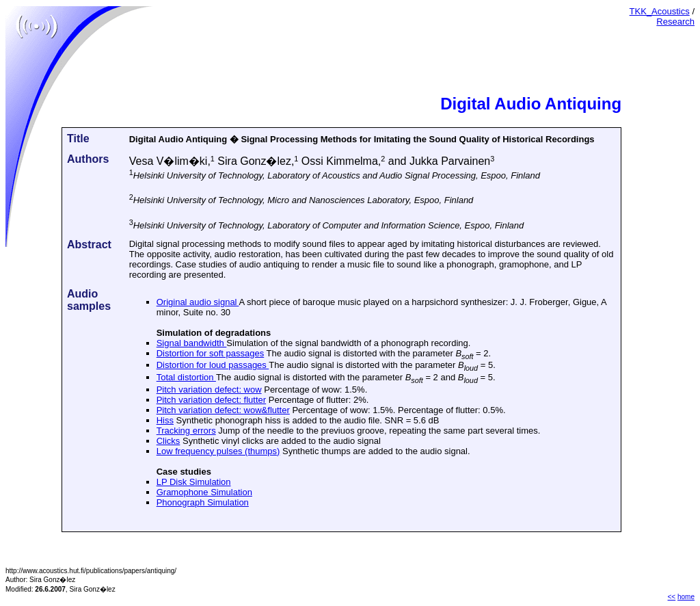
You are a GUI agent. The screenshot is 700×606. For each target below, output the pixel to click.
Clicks (169, 441)
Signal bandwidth (192, 343)
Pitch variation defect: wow (209, 390)
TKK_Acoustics (660, 11)
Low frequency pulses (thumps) (218, 451)
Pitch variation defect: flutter (211, 400)
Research (675, 22)
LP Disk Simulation (194, 482)
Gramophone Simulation (204, 492)
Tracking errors (186, 431)
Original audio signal (198, 302)
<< (672, 597)
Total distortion (186, 377)
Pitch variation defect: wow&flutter (223, 410)
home (686, 597)
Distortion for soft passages (211, 353)
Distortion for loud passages (213, 365)
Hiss (165, 420)
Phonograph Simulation (203, 502)
